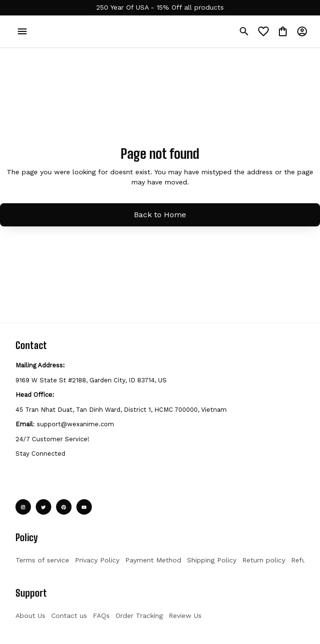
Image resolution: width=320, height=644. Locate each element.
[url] (160, 8)
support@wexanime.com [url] (75, 424)
